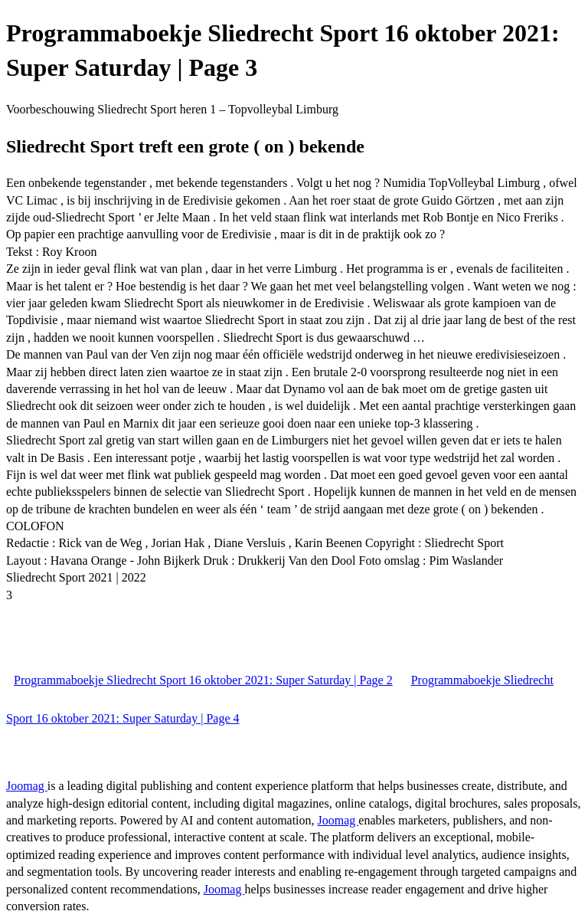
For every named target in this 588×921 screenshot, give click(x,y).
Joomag (27, 786)
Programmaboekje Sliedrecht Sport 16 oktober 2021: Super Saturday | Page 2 (203, 680)
